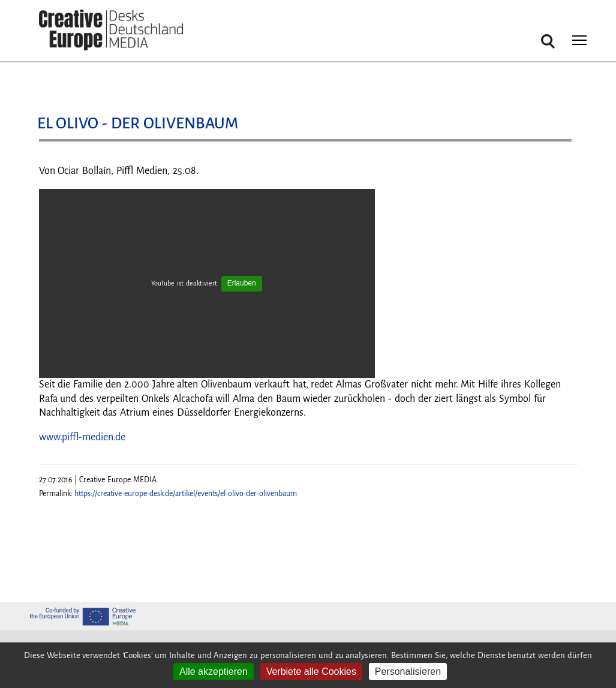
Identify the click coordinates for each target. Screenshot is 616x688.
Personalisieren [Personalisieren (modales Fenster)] (408, 672)
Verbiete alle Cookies (311, 672)
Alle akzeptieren (214, 672)
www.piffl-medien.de (82, 437)
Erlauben (242, 283)
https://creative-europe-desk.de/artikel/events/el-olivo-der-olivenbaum (186, 494)
